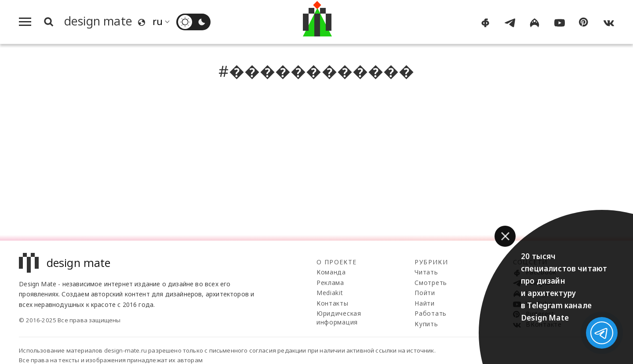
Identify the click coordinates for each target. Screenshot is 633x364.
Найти (425, 303)
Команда (331, 272)
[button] (505, 236)
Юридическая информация (339, 318)
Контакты (333, 303)
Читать (426, 272)
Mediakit (330, 293)
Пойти (425, 293)
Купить (426, 324)
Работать (431, 313)
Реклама (330, 283)
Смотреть (431, 283)
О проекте (337, 262)
